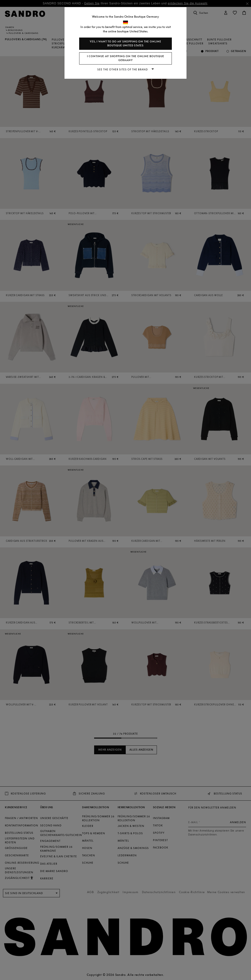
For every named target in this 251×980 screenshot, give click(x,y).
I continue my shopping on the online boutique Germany (126, 58)
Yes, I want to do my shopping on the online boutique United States (125, 44)
